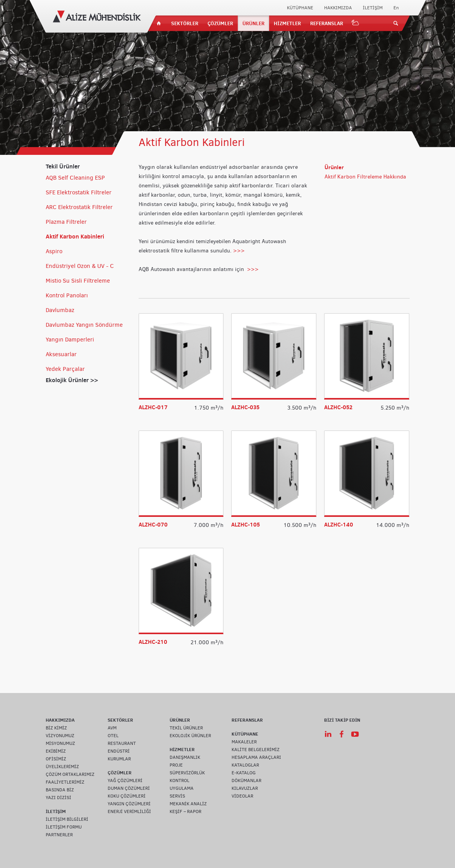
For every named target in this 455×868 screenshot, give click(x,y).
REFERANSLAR (327, 23)
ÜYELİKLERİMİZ (62, 767)
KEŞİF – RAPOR (185, 811)
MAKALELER (244, 742)
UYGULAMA (182, 788)
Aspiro (54, 251)
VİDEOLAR (242, 796)
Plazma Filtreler (66, 222)
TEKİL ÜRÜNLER (186, 728)
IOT (355, 23)
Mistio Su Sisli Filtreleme (78, 281)
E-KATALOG (244, 773)
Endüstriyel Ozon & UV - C (80, 266)
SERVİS (177, 796)
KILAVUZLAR (245, 788)
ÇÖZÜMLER (220, 23)
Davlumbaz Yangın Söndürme (84, 325)
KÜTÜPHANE (300, 8)
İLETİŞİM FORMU (64, 827)
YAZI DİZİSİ (58, 798)
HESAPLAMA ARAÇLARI (256, 757)
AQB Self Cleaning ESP (75, 178)
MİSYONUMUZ (60, 743)
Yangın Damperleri (70, 340)
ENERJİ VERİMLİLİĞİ (129, 811)
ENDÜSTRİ (119, 751)
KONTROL (179, 781)
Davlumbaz (60, 310)
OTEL (113, 736)
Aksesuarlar (61, 354)
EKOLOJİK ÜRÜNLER (190, 736)
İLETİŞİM (373, 8)
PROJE (176, 765)
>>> (239, 251)
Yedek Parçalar (65, 369)
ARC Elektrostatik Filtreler (79, 207)
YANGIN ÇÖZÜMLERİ (129, 804)
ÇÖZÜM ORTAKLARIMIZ (70, 774)
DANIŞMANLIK (185, 757)
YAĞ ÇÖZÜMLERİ (125, 781)
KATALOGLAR (245, 765)
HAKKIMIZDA (338, 8)
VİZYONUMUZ (60, 736)
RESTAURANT (122, 743)
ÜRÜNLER (253, 23)
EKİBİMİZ (56, 751)
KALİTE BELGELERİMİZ (256, 750)
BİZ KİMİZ (56, 728)
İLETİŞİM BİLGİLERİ (67, 819)
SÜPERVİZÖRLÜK (187, 773)
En (396, 8)
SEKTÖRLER (185, 23)
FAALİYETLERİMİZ (65, 782)
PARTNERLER (59, 835)
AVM (112, 728)
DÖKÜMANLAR (246, 781)
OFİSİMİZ (56, 759)
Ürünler (334, 167)
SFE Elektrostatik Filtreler (79, 192)
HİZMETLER (287, 23)
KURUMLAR (119, 759)
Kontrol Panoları (67, 295)
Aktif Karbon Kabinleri (75, 236)
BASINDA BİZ (60, 790)
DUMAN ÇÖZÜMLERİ (129, 788)
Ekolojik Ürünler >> (72, 380)
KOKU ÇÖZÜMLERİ (127, 796)
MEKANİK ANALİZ (188, 804)
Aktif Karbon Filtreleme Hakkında (365, 177)
